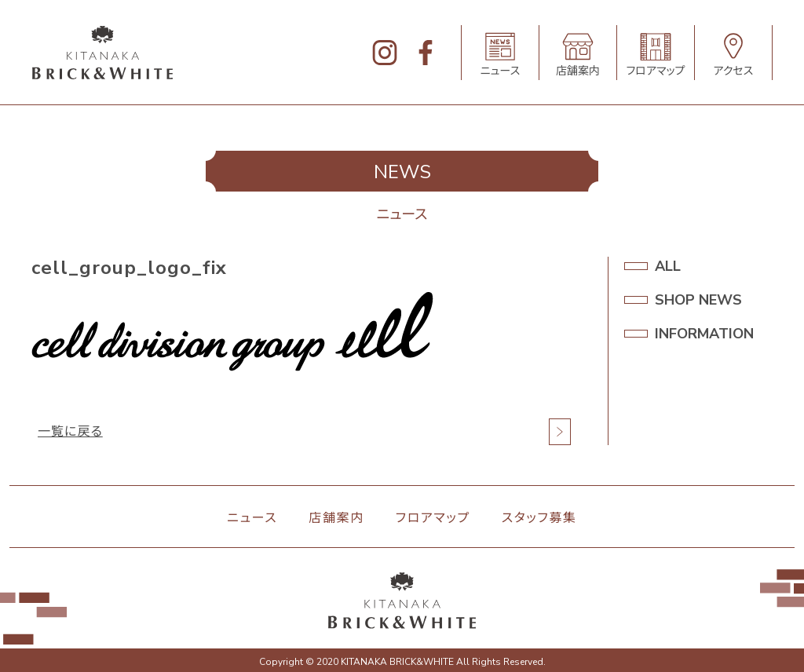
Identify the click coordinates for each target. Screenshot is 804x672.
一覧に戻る (70, 432)
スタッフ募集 (539, 518)
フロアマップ (433, 518)
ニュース (252, 518)
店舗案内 (336, 518)
